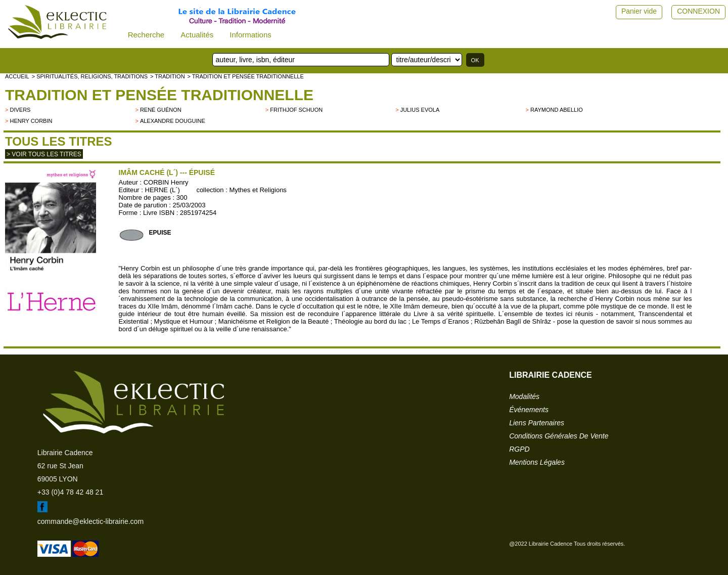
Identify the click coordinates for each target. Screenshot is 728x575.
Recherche (146, 35)
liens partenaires (537, 423)
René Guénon (161, 110)
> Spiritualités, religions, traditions (90, 76)
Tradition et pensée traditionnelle (159, 95)
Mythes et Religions (258, 190)
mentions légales (537, 462)
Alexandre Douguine (173, 121)
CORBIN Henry (166, 182)
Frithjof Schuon (296, 110)
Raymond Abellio (557, 110)
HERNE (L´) (163, 190)
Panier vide (639, 11)
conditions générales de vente (559, 436)
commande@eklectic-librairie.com (90, 521)
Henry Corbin (31, 121)
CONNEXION (698, 11)
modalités (524, 396)
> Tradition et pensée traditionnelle (246, 76)
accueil (17, 76)
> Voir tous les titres (44, 154)
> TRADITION (168, 76)
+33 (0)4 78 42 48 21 (70, 492)
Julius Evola (420, 110)
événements (529, 410)
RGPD (519, 449)
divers (20, 110)
